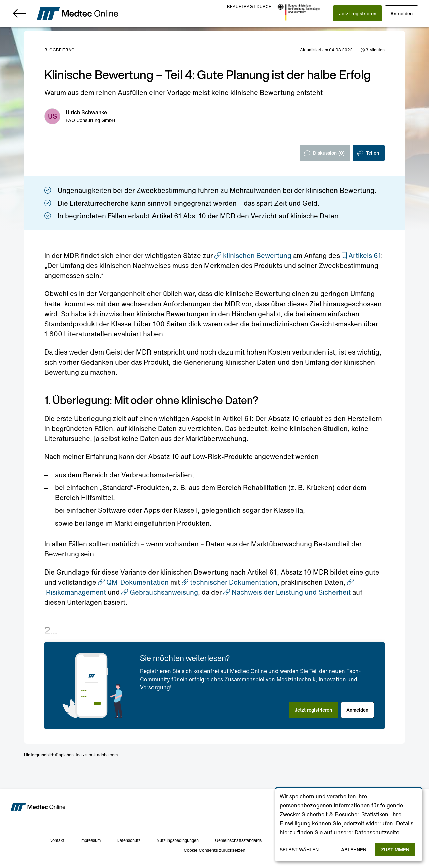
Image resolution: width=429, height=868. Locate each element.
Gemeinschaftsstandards (238, 840)
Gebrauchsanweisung (160, 592)
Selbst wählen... (301, 849)
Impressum (90, 840)
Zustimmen (395, 849)
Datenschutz (129, 840)
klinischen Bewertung (253, 255)
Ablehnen (354, 849)
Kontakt (57, 840)
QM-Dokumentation (133, 582)
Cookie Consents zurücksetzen (214, 850)
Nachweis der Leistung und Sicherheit (287, 592)
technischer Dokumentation (229, 582)
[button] (358, 13)
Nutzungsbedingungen (178, 840)
